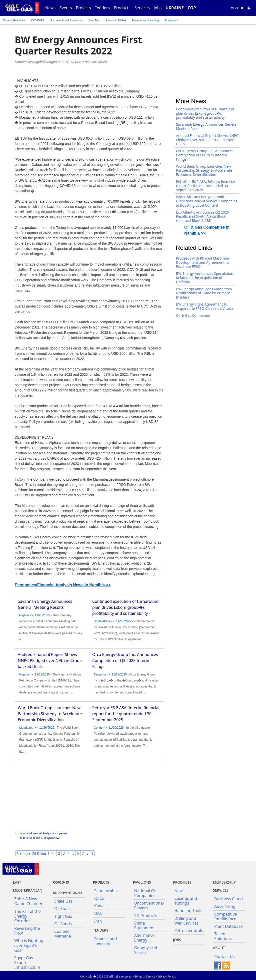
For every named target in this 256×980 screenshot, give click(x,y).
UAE (98, 913)
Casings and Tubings (186, 901)
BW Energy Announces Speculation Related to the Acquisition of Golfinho (205, 278)
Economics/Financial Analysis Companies (42, 833)
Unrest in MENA (116, 20)
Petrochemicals (189, 931)
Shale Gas (63, 901)
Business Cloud (228, 899)
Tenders (102, 8)
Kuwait (101, 906)
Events (66, 8)
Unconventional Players (149, 905)
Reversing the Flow (27, 931)
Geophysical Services (146, 950)
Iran (98, 921)
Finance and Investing (145, 20)
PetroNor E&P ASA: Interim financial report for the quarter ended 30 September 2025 (126, 714)
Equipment (172, 20)
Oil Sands (63, 924)
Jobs (158, 8)
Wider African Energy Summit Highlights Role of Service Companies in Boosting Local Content (206, 201)
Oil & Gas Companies (193, 315)
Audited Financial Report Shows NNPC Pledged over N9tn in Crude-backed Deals (50, 660)
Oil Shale (62, 909)
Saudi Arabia (106, 891)
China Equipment (144, 925)
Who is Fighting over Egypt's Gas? (29, 945)
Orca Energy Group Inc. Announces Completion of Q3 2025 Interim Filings (125, 660)
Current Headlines (14, 20)
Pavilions (142, 882)
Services (142, 8)
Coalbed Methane (63, 934)
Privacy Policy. (167, 977)
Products (122, 8)
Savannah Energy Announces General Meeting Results (207, 126)
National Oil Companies (145, 893)
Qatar (100, 898)
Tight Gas (63, 916)
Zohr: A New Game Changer (28, 901)
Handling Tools (188, 911)
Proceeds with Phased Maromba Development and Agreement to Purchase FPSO (202, 262)
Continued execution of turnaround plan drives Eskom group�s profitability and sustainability (125, 607)
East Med (94, 20)
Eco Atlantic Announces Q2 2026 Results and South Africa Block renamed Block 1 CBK (202, 216)
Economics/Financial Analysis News (38, 838)
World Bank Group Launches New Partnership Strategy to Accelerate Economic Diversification (50, 714)
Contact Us (224, 957)
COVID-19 (38, 20)
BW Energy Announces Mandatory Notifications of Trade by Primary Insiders (204, 293)
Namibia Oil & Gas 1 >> (36, 853)
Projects (83, 8)
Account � (241, 8)
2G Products (146, 916)
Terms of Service (145, 977)
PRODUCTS (182, 882)
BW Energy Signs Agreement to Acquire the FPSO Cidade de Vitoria (205, 306)
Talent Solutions (223, 936)
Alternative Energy (144, 938)
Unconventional (66, 20)
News (50, 8)
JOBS (177, 940)
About (219, 948)
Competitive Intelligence (226, 916)
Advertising (225, 906)
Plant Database (228, 926)
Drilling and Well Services (186, 921)
